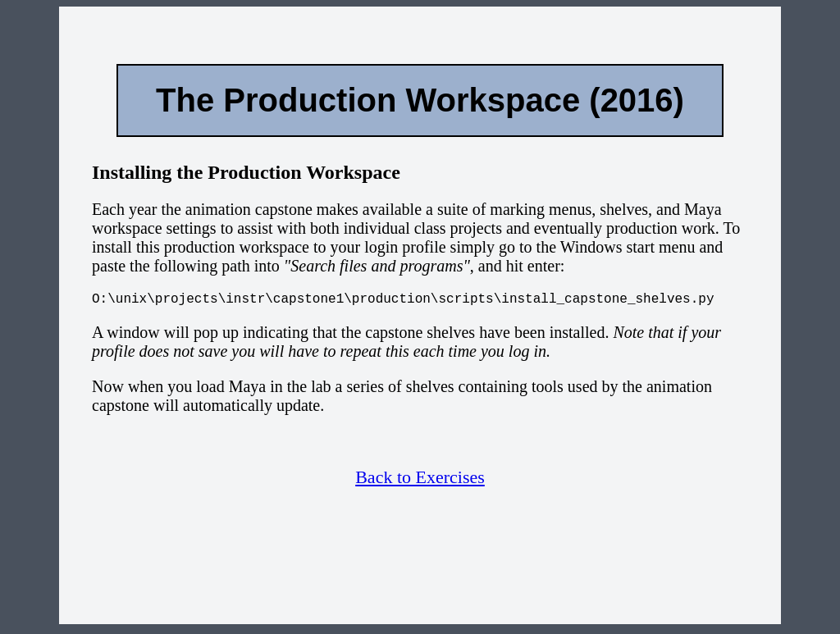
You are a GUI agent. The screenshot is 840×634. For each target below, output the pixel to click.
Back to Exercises (420, 480)
